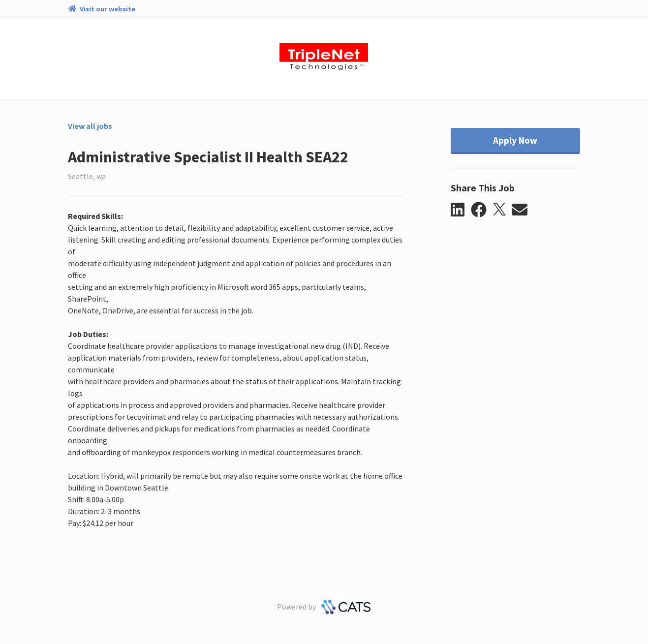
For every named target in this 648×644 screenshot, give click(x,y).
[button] (461, 210)
